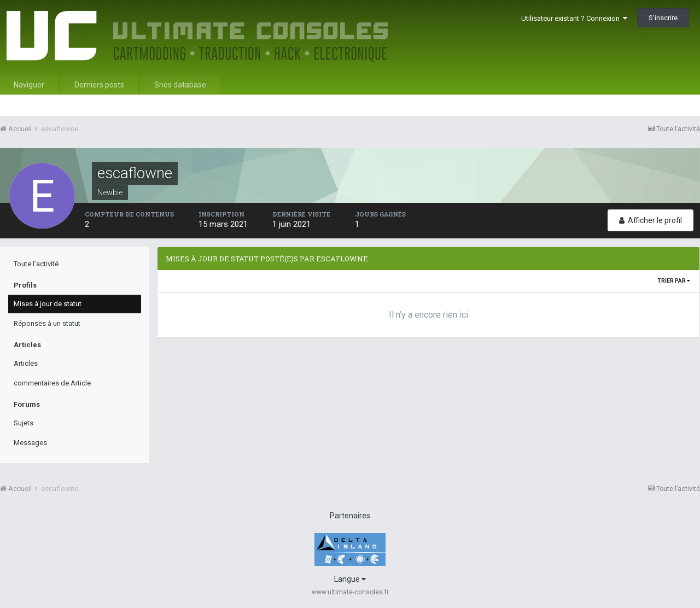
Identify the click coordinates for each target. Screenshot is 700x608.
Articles (26, 363)
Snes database (180, 85)
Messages (30, 443)
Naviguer (29, 85)
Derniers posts (99, 85)
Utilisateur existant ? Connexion (574, 18)
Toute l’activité (36, 264)
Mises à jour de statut (48, 304)
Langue (350, 579)
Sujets (24, 423)
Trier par (674, 281)
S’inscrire (663, 18)
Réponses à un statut (47, 323)
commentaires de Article (52, 383)
